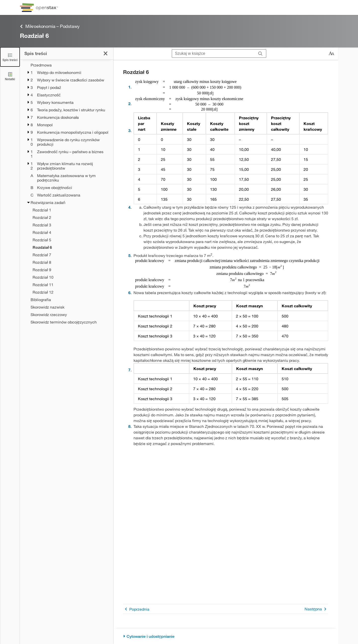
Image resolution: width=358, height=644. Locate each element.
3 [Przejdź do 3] (129, 130)
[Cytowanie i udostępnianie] (226, 636)
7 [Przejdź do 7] (129, 370)
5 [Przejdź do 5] (129, 255)
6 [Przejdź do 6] (129, 292)
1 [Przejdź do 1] (129, 87)
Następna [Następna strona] (316, 609)
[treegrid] (67, 193)
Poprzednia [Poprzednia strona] (136, 609)
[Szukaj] (260, 54)
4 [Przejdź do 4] (129, 207)
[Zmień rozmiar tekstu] (331, 54)
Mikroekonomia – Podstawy (50, 26)
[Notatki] (10, 76)
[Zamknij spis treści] (10, 57)
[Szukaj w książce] (213, 54)
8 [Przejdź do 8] (129, 426)
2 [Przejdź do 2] (129, 103)
